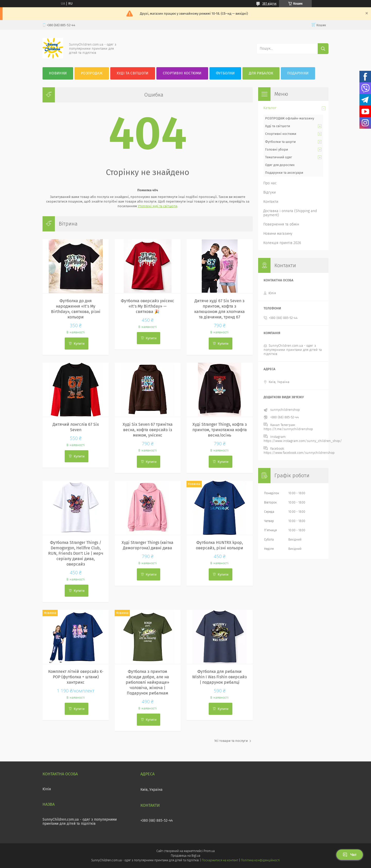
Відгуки (269, 192)
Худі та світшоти (278, 126)
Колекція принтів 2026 (282, 243)
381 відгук (269, 4)
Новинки (58, 73)
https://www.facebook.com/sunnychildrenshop (299, 453)
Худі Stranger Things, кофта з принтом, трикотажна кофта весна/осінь (220, 430)
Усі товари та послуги (231, 741)
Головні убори (277, 149)
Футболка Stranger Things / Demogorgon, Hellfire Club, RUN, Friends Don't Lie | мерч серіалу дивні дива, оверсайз (76, 553)
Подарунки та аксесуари (284, 173)
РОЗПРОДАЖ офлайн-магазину (290, 118)
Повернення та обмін (281, 224)
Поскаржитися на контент (220, 860)
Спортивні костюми (182, 73)
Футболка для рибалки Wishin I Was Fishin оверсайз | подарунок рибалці (220, 677)
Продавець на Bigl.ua (185, 856)
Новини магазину (278, 234)
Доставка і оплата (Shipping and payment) (290, 213)
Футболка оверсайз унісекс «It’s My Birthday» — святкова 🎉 (147, 306)
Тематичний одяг (279, 157)
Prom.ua (209, 851)
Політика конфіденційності (260, 860)
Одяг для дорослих (280, 165)
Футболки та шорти (280, 142)
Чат (350, 855)
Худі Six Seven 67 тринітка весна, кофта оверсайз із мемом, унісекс (148, 430)
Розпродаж (92, 73)
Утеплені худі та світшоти (158, 206)
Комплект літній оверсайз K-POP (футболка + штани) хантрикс (76, 677)
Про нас (270, 183)
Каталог (270, 108)
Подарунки (298, 73)
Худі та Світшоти (133, 73)
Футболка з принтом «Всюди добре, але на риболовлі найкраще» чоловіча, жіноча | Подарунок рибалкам (147, 682)
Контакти (271, 202)
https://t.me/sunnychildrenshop (288, 429)
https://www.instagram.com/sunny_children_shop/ (303, 441)
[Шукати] (323, 49)
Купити (79, 344)
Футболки (225, 73)
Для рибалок (261, 73)
